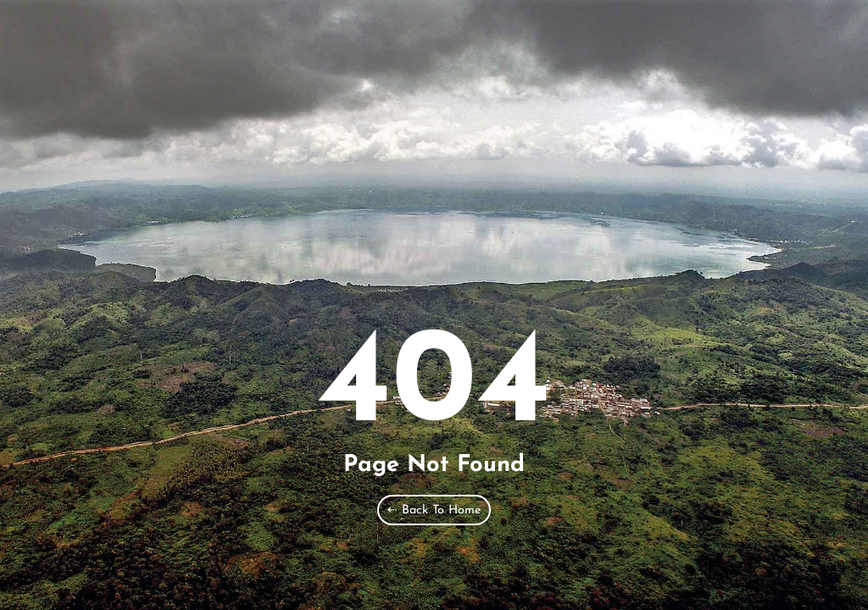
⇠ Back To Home (434, 510)
